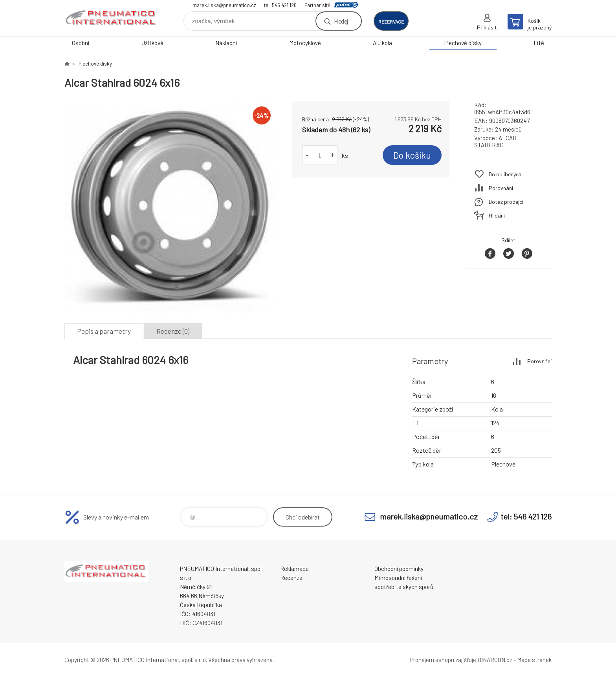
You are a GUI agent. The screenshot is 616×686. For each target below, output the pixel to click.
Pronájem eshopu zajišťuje (443, 660)
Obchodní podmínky (399, 569)
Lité (539, 43)
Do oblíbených (505, 174)
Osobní (81, 43)
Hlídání (497, 215)
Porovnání (501, 188)
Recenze (291, 578)
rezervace (391, 22)
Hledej (341, 21)
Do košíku (412, 155)
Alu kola (382, 43)
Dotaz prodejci (506, 202)
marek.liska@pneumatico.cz (224, 5)
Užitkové (152, 43)
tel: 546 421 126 (280, 5)
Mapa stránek (534, 660)
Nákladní (226, 43)
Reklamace (294, 569)
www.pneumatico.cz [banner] (112, 18)
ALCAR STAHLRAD (495, 141)
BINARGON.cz (495, 660)
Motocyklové (305, 43)
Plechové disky (463, 43)
